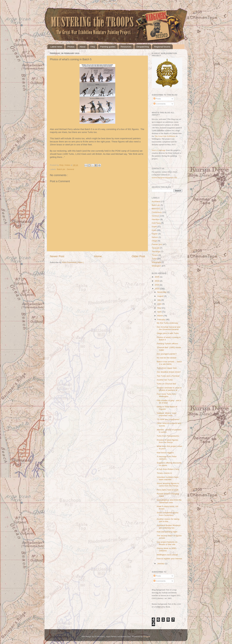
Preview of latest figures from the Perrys (167, 441)
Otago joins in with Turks (168, 333)
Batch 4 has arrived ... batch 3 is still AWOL (169, 363)
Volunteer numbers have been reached (168, 478)
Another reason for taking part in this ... (168, 520)
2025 (157, 277)
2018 (157, 281)
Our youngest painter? (167, 354)
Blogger (147, 636)
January (161, 563)
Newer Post (57, 256)
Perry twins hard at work (168, 490)
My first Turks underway (167, 323)
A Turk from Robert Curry (168, 469)
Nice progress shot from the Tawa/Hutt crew (169, 501)
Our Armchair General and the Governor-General (169, 328)
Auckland (156, 202)
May (159, 308)
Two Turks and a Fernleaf (168, 376)
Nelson (155, 237)
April (160, 312)
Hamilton (156, 219)
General (70, 169)
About (82, 47)
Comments (160, 104)
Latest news (56, 47)
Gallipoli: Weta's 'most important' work (167, 414)
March (160, 316)
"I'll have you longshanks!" (168, 419)
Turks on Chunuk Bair (166, 384)
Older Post (138, 256)
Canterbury (157, 212)
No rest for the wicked (167, 358)
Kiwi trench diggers (165, 453)
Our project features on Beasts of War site (167, 543)
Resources (126, 47)
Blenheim (156, 209)
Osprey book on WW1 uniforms (167, 549)
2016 (157, 285)
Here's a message (159, 150)
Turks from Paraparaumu (168, 436)
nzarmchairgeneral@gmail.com (164, 177)
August (161, 296)
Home (98, 256)
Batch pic (61, 169)
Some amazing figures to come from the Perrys (168, 485)
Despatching (143, 47)
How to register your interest (169, 559)
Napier (155, 234)
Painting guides (108, 47)
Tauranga (156, 251)
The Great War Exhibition (165, 136)
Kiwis (154, 230)
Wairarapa (156, 262)
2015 (157, 289)
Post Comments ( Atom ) (73, 262)
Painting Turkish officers (167, 344)
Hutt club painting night (167, 532)
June (160, 304)
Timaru (155, 255)
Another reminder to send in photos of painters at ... (169, 389)
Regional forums (162, 47)
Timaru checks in (164, 473)
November (162, 292)
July (159, 300)
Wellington (156, 266)
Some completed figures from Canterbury (168, 514)
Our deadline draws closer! (169, 372)
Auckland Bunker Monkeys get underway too (169, 526)
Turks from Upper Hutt (167, 368)
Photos (71, 47)
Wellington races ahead (167, 555)
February (162, 320)
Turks (154, 259)
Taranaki (156, 248)
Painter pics (157, 244)
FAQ (93, 47)
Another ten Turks (165, 380)
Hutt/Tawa (156, 223)
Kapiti (154, 227)
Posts (157, 99)
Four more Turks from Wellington (166, 395)
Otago (154, 241)
